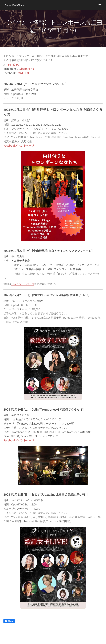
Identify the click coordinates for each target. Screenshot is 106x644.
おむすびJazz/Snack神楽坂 (27, 301)
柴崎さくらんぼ (20, 120)
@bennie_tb (26, 69)
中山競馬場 (18, 256)
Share (9, 621)
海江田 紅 (24, 73)
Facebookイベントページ (19, 440)
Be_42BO (13, 64)
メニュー (100, 5)
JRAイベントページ (23, 284)
